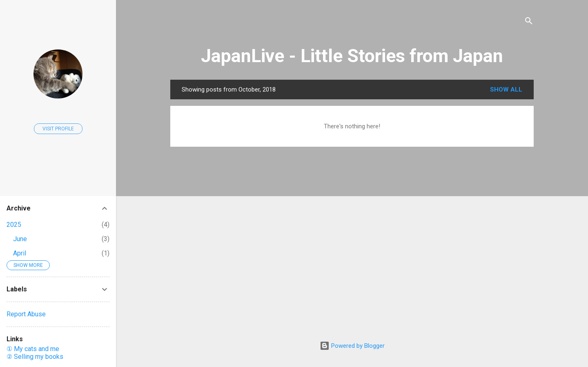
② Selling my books (35, 357)
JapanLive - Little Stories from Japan (352, 56)
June (20, 239)
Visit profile (58, 129)
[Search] (529, 22)
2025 (14, 225)
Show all (506, 90)
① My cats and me (33, 349)
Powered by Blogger (352, 346)
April (20, 253)
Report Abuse (26, 314)
